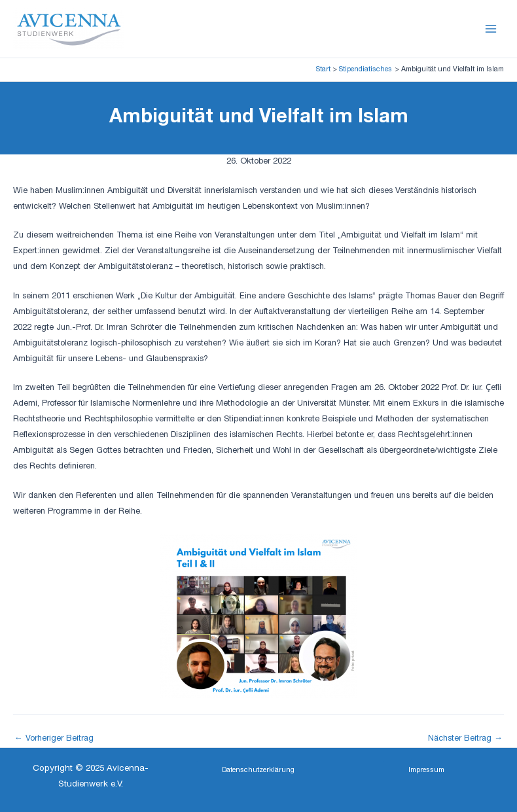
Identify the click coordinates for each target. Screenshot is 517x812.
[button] (258, 771)
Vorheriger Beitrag (54, 739)
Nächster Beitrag (465, 739)
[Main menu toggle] (491, 28)
